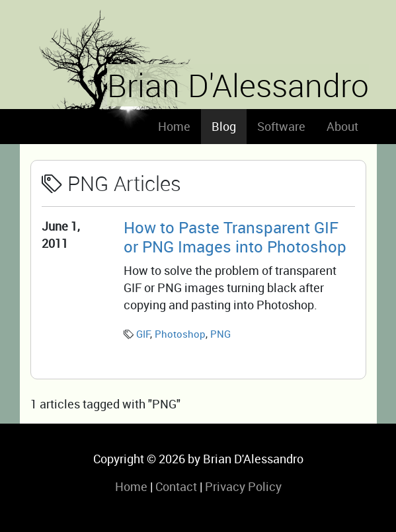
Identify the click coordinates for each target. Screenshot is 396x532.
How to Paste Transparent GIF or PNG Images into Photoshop (235, 237)
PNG (220, 334)
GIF (143, 334)
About (342, 126)
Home (174, 126)
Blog (224, 126)
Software (281, 126)
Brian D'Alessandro (238, 85)
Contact (176, 486)
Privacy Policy (243, 486)
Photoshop (180, 334)
